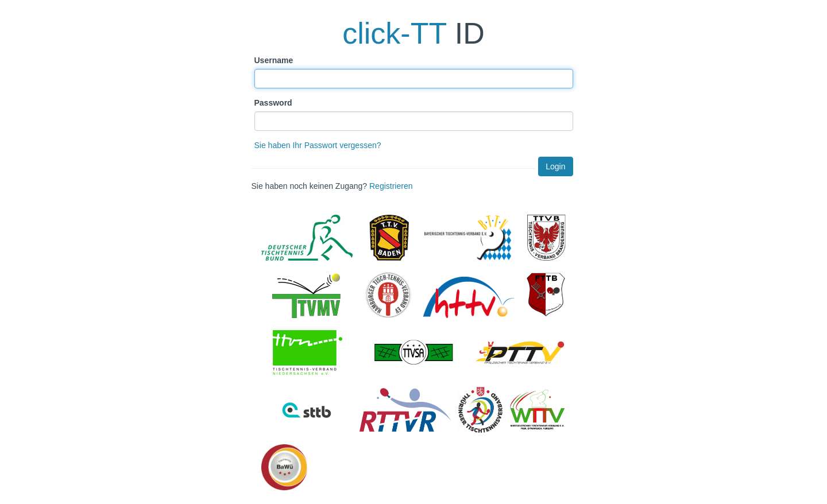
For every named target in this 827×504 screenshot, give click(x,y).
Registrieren (391, 186)
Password (273, 103)
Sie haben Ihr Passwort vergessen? (318, 145)
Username (274, 60)
